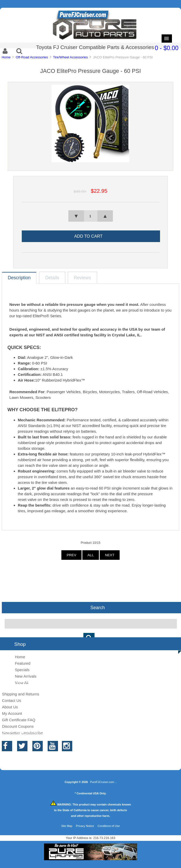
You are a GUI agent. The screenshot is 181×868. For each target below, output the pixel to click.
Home (6, 57)
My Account (12, 713)
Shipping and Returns (20, 694)
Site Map (67, 826)
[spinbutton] (90, 216)
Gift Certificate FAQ (19, 720)
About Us (10, 707)
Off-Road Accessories (32, 57)
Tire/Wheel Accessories (70, 57)
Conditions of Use (109, 826)
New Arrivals (26, 676)
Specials (22, 670)
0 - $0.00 (167, 48)
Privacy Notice (85, 826)
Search (98, 607)
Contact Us (11, 700)
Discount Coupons (18, 726)
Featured (23, 663)
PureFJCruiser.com (102, 782)
